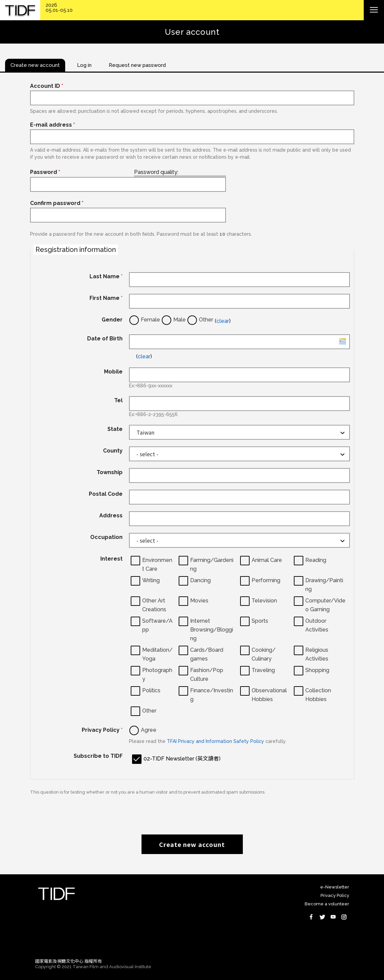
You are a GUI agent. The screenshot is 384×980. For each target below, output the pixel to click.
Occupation (106, 537)
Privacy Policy (102, 730)
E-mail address (53, 125)
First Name (106, 298)
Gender (112, 320)
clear (223, 321)
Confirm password (57, 203)
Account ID (47, 86)
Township (110, 472)
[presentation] (192, 811)
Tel (118, 400)
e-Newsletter (335, 887)
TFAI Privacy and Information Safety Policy (215, 741)
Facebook (311, 917)
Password (45, 172)
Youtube (333, 917)
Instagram (344, 917)
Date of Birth (105, 339)
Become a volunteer (327, 904)
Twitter (322, 917)
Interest (111, 559)
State (115, 429)
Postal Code (106, 494)
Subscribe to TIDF (98, 756)
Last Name (106, 276)
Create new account (192, 844)
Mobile (113, 372)
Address (111, 515)
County (113, 451)
